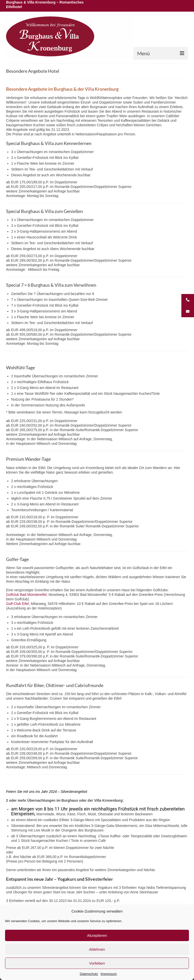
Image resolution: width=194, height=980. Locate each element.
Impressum (109, 974)
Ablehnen (97, 949)
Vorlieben (97, 963)
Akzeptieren (97, 935)
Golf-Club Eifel (17, 604)
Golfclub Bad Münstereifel (26, 595)
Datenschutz (89, 974)
